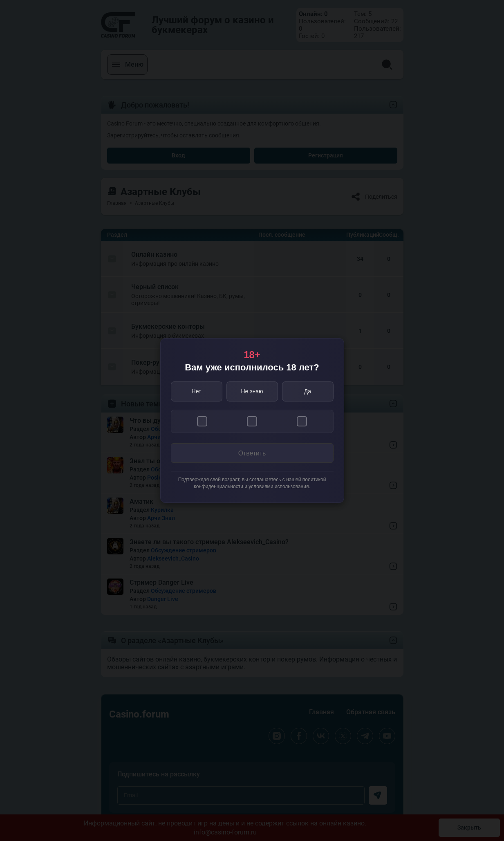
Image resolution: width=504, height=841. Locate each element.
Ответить (252, 453)
